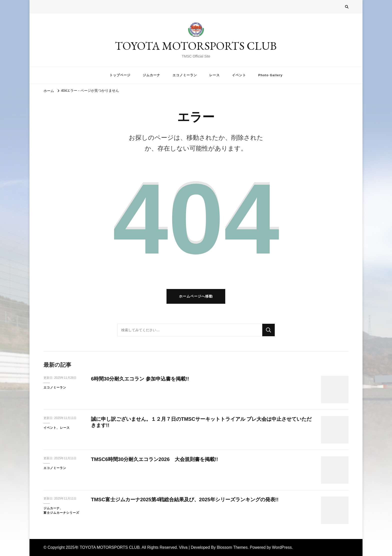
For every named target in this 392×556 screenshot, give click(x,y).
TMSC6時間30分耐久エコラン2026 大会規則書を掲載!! (154, 459)
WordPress (282, 547)
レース (214, 75)
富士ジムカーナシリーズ (61, 513)
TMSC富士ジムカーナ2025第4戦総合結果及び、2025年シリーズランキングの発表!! (185, 499)
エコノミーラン (185, 75)
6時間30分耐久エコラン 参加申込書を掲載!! (140, 379)
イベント (239, 75)
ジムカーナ (151, 75)
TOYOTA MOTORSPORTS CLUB (196, 46)
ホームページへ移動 (196, 296)
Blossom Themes (232, 547)
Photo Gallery (270, 75)
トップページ (120, 75)
